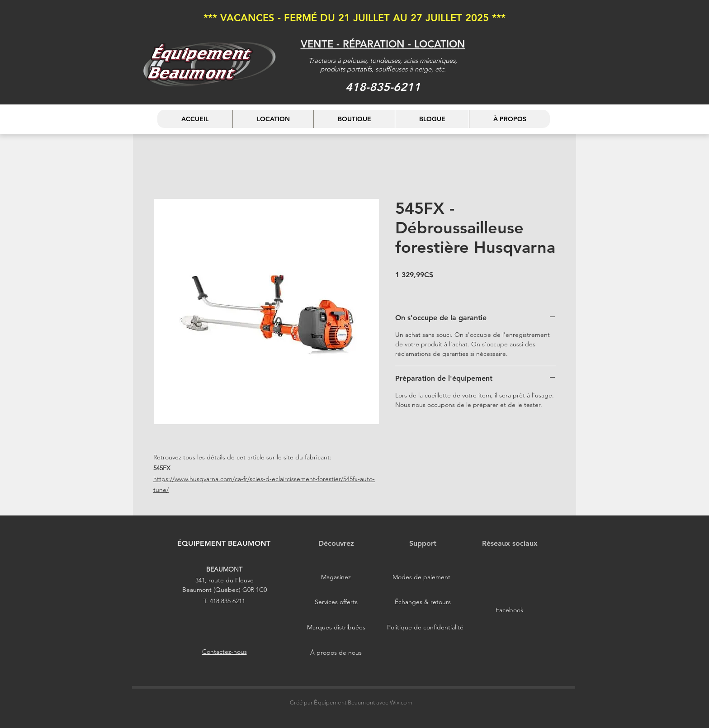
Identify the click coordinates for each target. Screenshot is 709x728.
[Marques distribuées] (336, 628)
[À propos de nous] (336, 653)
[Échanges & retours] (423, 602)
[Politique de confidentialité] (425, 628)
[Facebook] (510, 610)
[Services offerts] (336, 602)
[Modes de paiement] (421, 577)
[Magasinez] (336, 577)
